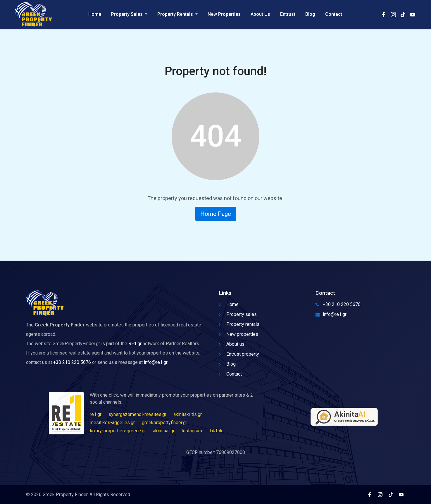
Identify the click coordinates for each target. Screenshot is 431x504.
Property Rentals (176, 14)
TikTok (216, 431)
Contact (334, 14)
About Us (260, 14)
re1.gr (96, 414)
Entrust (288, 14)
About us (232, 344)
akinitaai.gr (164, 431)
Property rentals (239, 324)
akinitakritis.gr (188, 414)
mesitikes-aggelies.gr (112, 423)
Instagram (192, 431)
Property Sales (127, 14)
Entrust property (239, 354)
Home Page (216, 214)
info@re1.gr (156, 362)
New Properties (224, 14)
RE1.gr (135, 344)
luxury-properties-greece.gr (118, 431)
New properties (239, 334)
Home (95, 14)
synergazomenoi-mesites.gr (137, 414)
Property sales (238, 314)
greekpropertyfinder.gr (164, 423)
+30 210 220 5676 (72, 362)
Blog (310, 14)
